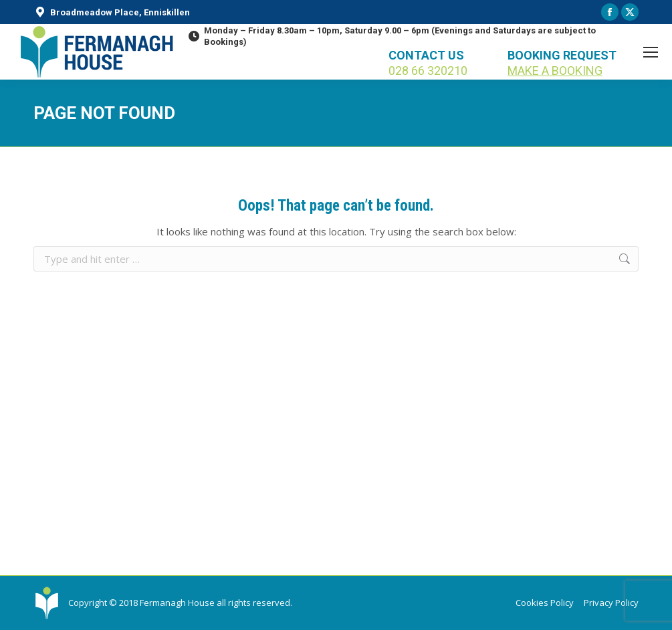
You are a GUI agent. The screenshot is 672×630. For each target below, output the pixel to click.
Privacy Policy (611, 603)
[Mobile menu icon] (651, 52)
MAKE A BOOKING (555, 71)
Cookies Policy (545, 603)
